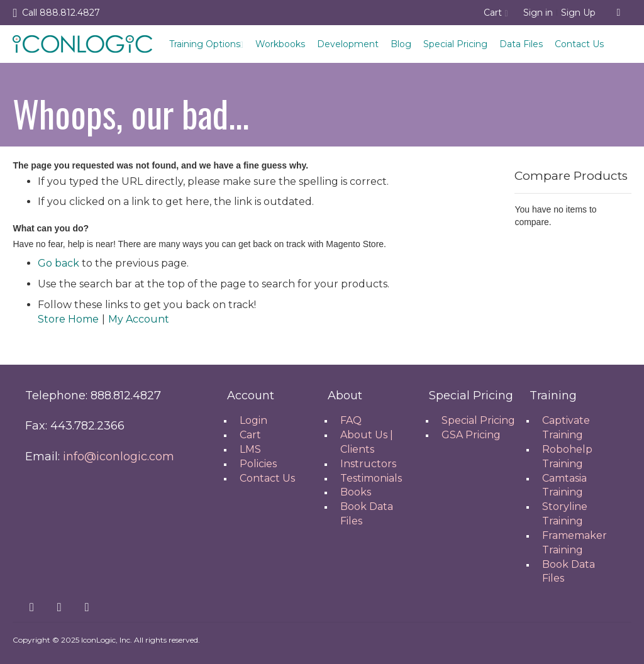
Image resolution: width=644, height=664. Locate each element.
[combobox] (619, 13)
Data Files (521, 44)
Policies (258, 464)
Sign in (538, 13)
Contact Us (579, 44)
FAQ (351, 420)
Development (348, 44)
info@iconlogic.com (119, 456)
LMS (250, 449)
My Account (139, 319)
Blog (401, 44)
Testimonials (371, 478)
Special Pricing (455, 44)
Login (253, 420)
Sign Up (578, 13)
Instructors (368, 464)
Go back (58, 263)
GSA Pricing (471, 435)
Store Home (68, 319)
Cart (250, 435)
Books (356, 492)
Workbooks (280, 44)
